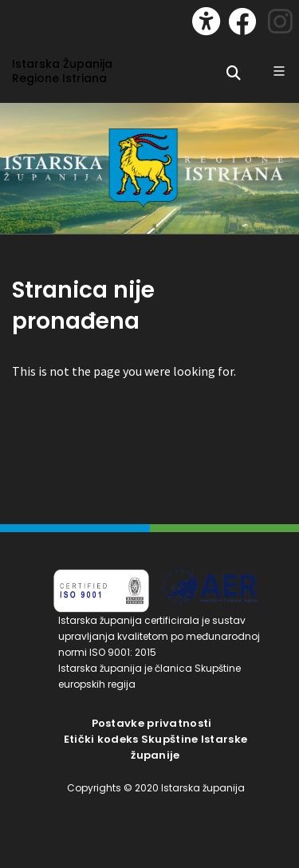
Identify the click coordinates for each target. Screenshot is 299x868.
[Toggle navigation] (29, 18)
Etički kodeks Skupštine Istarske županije (156, 747)
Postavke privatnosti (152, 723)
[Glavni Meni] (279, 71)
